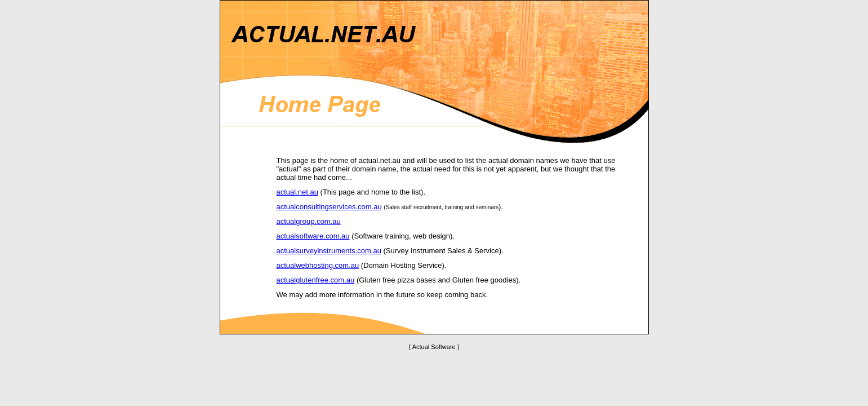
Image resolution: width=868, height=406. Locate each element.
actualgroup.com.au (309, 221)
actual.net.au (297, 192)
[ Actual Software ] (434, 347)
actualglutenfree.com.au (316, 280)
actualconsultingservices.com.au (329, 207)
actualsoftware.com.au (313, 236)
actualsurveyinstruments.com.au (329, 251)
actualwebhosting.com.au (318, 265)
